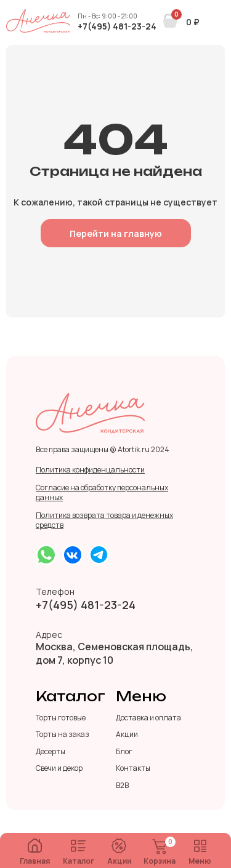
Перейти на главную (116, 233)
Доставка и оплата (148, 718)
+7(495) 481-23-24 (117, 26)
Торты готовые (61, 718)
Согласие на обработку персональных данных (102, 493)
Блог (124, 752)
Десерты (51, 752)
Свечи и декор (59, 768)
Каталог (79, 853)
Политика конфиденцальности (90, 470)
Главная (35, 852)
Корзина (160, 853)
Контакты (133, 768)
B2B (122, 786)
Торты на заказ (63, 735)
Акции (119, 852)
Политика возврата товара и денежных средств (104, 520)
